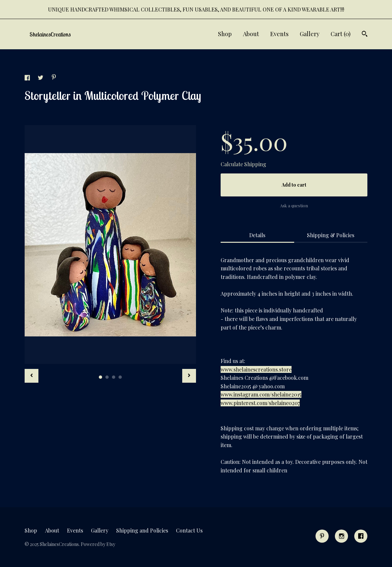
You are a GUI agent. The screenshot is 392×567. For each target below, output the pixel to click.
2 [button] (107, 377)
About (251, 34)
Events (279, 34)
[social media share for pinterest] (54, 78)
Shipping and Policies (142, 530)
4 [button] (120, 377)
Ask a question (294, 205)
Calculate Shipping (243, 164)
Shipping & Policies (331, 235)
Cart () (341, 34)
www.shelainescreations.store (256, 369)
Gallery (310, 34)
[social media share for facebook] (28, 78)
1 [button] (100, 377)
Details (257, 235)
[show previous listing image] (32, 376)
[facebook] (361, 536)
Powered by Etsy (98, 544)
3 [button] (114, 377)
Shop (225, 34)
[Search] (365, 35)
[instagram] (341, 536)
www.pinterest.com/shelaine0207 (260, 403)
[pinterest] (322, 536)
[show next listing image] (189, 376)
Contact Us (189, 530)
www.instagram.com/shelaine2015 (261, 394)
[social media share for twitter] (41, 78)
